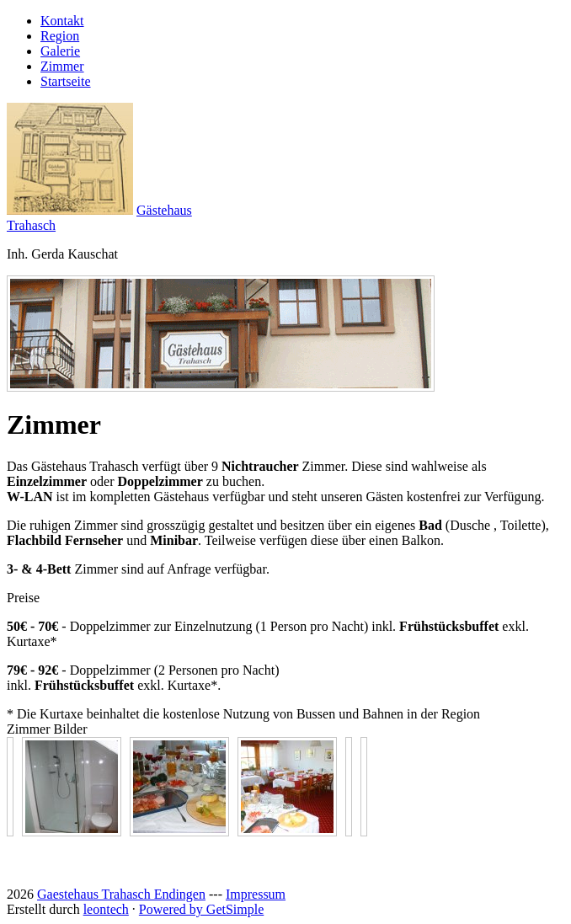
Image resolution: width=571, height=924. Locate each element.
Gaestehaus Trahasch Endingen (121, 894)
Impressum (256, 894)
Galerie (60, 51)
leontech (106, 909)
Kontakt (62, 21)
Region (60, 36)
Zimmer (62, 66)
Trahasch (31, 225)
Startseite (66, 81)
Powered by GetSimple (201, 909)
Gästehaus (164, 210)
